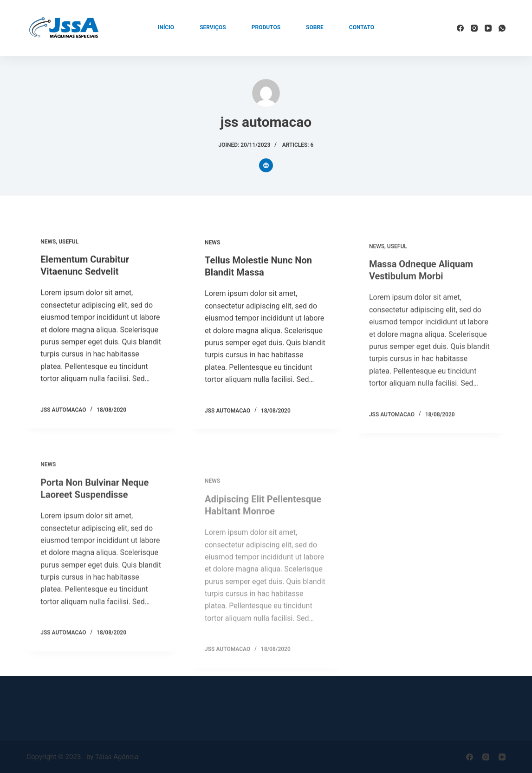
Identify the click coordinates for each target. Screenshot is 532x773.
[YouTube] (488, 28)
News (48, 242)
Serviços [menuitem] (213, 27)
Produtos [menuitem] (266, 27)
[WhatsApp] (502, 28)
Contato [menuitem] (362, 27)
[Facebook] (460, 28)
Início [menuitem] (166, 27)
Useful (68, 242)
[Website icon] (266, 165)
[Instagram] (474, 28)
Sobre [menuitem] (315, 27)
